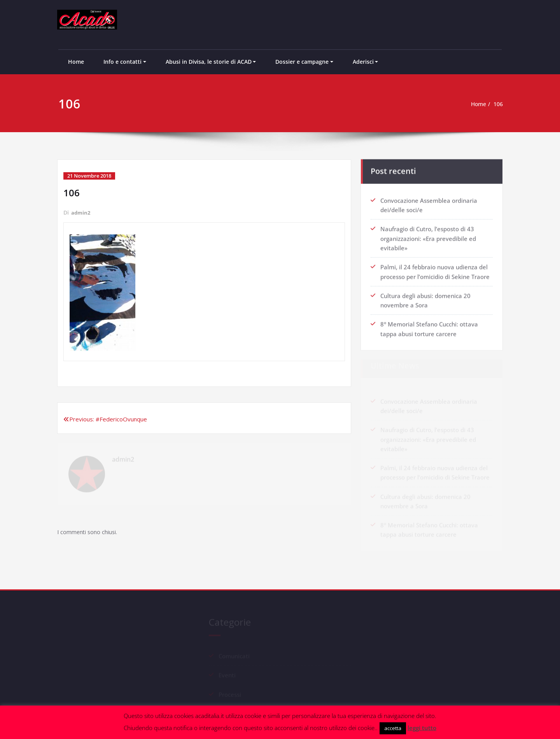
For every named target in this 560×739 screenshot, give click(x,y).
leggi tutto (422, 728)
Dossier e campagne (302, 62)
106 (501, 104)
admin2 (81, 212)
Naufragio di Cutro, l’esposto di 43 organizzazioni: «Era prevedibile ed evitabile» (428, 236)
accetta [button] (393, 728)
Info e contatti (122, 62)
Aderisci (363, 62)
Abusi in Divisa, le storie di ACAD (209, 62)
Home (76, 62)
